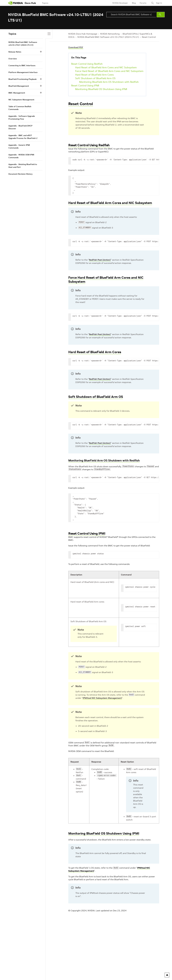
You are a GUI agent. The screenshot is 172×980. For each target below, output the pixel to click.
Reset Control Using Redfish (87, 64)
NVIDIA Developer (120, 3)
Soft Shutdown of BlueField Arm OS (95, 78)
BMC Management (17, 93)
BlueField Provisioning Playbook (23, 79)
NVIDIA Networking (110, 34)
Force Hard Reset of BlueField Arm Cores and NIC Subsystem (109, 71)
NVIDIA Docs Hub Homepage (83, 34)
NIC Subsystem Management (21, 100)
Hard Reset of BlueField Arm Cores (94, 75)
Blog (134, 3)
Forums (143, 3)
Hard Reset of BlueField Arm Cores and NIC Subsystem (106, 67)
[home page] (16, 3)
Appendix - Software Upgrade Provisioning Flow (22, 118)
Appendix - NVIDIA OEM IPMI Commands (21, 156)
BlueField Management (19, 86)
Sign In (159, 3)
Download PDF (76, 47)
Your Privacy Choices (30, 975)
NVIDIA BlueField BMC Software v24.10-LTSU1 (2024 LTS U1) (108, 37)
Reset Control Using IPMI (85, 86)
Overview (13, 59)
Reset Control (149, 37)
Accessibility (63, 975)
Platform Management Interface (23, 72)
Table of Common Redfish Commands (20, 108)
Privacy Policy (14, 975)
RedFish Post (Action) (100, 260)
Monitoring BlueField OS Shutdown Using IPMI (101, 89)
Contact (107, 975)
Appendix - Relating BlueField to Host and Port (23, 166)
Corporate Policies (77, 975)
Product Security (94, 975)
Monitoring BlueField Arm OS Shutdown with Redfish (109, 82)
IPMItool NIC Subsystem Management (102, 698)
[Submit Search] (161, 15)
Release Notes (15, 52)
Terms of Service (48, 975)
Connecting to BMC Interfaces (22, 65)
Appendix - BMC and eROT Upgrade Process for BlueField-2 (23, 137)
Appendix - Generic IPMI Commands (19, 146)
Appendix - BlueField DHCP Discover (20, 127)
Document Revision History (20, 174)
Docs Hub (30, 3)
